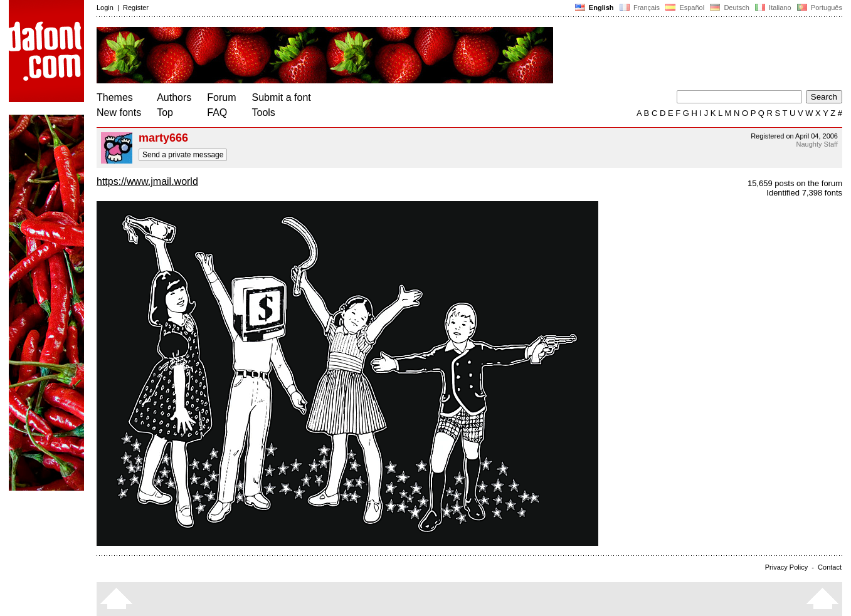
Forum (221, 97)
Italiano (773, 8)
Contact (830, 567)
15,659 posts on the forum (795, 183)
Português (819, 8)
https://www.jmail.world (147, 181)
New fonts (119, 112)
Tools (264, 112)
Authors (174, 97)
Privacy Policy (786, 567)
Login (105, 8)
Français (640, 8)
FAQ (217, 112)
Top (165, 112)
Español (685, 8)
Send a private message (183, 155)
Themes (115, 97)
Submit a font (282, 97)
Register (136, 8)
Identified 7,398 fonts (804, 193)
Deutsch (730, 8)
